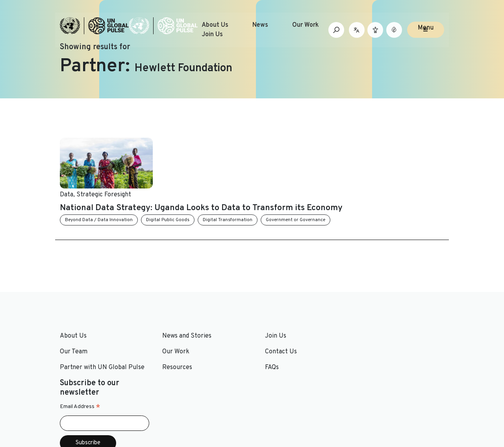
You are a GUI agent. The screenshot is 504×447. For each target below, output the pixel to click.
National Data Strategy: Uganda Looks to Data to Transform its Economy (294, 162)
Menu (426, 28)
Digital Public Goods (266, 183)
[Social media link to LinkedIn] (378, 399)
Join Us (212, 35)
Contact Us (273, 315)
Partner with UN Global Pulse (102, 331)
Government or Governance (394, 183)
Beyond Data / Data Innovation (197, 183)
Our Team (74, 315)
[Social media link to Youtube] (391, 399)
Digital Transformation (326, 183)
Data (165, 142)
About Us (215, 25)
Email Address (375, 323)
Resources (173, 331)
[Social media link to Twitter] (365, 399)
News (260, 25)
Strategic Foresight (202, 142)
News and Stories (183, 299)
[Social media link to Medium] (422, 399)
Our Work (306, 25)
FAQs (264, 331)
